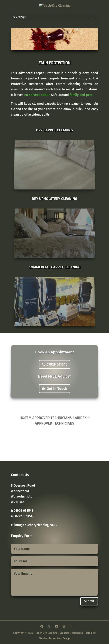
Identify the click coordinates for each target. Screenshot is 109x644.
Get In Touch (57, 385)
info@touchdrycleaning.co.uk (36, 525)
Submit (89, 601)
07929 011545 (57, 366)
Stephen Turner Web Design (55, 638)
